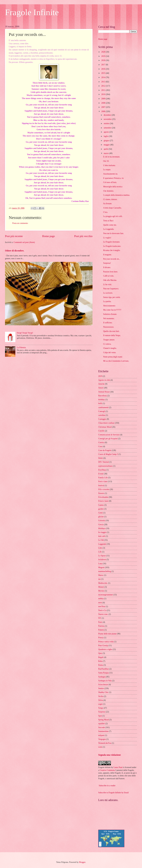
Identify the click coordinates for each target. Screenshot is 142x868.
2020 (103, 52)
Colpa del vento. (110, 352)
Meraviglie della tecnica (113, 187)
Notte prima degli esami (113, 357)
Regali (101, 657)
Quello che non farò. (111, 331)
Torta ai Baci (108, 221)
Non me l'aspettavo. (111, 289)
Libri (100, 548)
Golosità (102, 521)
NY (100, 618)
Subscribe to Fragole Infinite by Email (113, 793)
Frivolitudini (103, 497)
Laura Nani (118, 767)
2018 (103, 60)
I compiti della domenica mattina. (116, 195)
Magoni (101, 567)
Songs (101, 708)
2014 (103, 77)
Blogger (82, 862)
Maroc (101, 575)
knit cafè (102, 536)
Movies (101, 591)
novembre (108, 119)
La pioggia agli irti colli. (113, 216)
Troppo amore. (109, 340)
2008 (103, 103)
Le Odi (101, 540)
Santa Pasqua (103, 673)
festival (101, 486)
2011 (103, 90)
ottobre (107, 123)
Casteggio (102, 419)
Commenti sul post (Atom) (24, 242)
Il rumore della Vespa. (112, 335)
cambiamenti (103, 407)
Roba (100, 661)
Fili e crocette (104, 489)
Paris (100, 622)
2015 (103, 73)
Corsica (101, 442)
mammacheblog (105, 571)
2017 (103, 65)
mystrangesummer (106, 595)
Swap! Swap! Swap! (25, 333)
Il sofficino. (108, 323)
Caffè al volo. (109, 276)
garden (101, 509)
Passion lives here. (110, 272)
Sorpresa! (107, 263)
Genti (100, 513)
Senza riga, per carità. (112, 297)
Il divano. (107, 267)
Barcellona (103, 396)
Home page (48, 236)
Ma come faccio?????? (112, 310)
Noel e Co (102, 610)
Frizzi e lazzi (103, 501)
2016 (103, 69)
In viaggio (102, 532)
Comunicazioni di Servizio (109, 435)
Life (100, 552)
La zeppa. (107, 170)
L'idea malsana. (109, 165)
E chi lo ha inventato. (112, 157)
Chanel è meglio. (110, 348)
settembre (108, 128)
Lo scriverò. (108, 293)
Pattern (101, 630)
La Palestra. (22, 347)
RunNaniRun (103, 669)
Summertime (103, 731)
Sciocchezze (103, 685)
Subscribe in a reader (107, 786)
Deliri (101, 458)
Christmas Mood (105, 427)
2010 (103, 94)
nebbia (101, 599)
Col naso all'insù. (110, 182)
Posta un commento (20, 223)
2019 (103, 56)
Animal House (104, 392)
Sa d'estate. (108, 204)
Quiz (100, 653)
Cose (100, 446)
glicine (101, 517)
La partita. (107, 301)
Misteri (101, 587)
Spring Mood (103, 720)
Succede (102, 727)
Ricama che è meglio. (112, 250)
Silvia (101, 700)
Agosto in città (104, 380)
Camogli (102, 411)
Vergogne (102, 739)
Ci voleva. (107, 344)
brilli (100, 403)
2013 (103, 82)
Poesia (101, 638)
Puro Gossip (103, 646)
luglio (106, 136)
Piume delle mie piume (107, 634)
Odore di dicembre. (15, 251)
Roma (101, 665)
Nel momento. (109, 318)
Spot (100, 716)
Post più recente (14, 236)
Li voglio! (107, 238)
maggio (107, 145)
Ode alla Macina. (110, 280)
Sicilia (101, 696)
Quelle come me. (110, 225)
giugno (107, 141)
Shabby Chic (103, 692)
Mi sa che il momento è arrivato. (116, 361)
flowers (101, 493)
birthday (102, 400)
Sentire (101, 688)
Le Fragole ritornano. (112, 242)
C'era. (105, 212)
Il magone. (107, 255)
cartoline (102, 415)
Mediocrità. (103, 583)
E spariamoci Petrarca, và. (113, 178)
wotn (100, 747)
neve (100, 603)
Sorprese (102, 712)
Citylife (101, 431)
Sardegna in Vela (105, 681)
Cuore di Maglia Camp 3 (108, 454)
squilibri (102, 724)
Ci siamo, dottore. (110, 199)
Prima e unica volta (106, 642)
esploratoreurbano (105, 466)
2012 (103, 86)
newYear (102, 606)
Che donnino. (108, 191)
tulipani (101, 735)
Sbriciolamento (109, 306)
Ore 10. (106, 161)
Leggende (102, 544)
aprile (106, 149)
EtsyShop (102, 470)
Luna (100, 564)
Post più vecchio (83, 236)
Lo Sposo (102, 556)
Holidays (102, 528)
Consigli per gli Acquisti (108, 439)
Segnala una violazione (110, 755)
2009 (103, 99)
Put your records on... (112, 259)
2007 (103, 107)
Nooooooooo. (109, 327)
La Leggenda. (109, 229)
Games (101, 505)
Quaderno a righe (105, 649)
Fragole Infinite (32, 12)
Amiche (101, 384)
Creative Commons (107, 770)
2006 (103, 111)
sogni (100, 704)
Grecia (101, 525)
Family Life (103, 478)
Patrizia (101, 626)
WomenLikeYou (105, 743)
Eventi (101, 474)
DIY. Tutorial (103, 462)
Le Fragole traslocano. (112, 246)
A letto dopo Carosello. (112, 208)
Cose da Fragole (105, 450)
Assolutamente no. (111, 174)
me (99, 579)
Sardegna (102, 677)
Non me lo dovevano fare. (113, 233)
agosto (106, 132)
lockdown (102, 560)
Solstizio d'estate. (110, 314)
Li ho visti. (107, 284)
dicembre (108, 115)
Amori (101, 388)
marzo (106, 153)
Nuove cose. (103, 614)
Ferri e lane (103, 481)
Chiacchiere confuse (106, 423)
